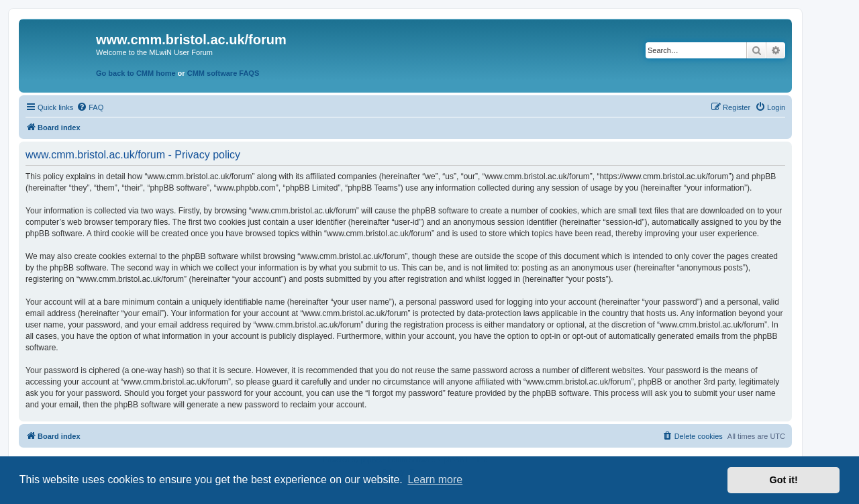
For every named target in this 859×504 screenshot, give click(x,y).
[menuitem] (90, 107)
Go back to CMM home (136, 73)
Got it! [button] (784, 480)
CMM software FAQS (223, 73)
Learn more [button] (435, 480)
